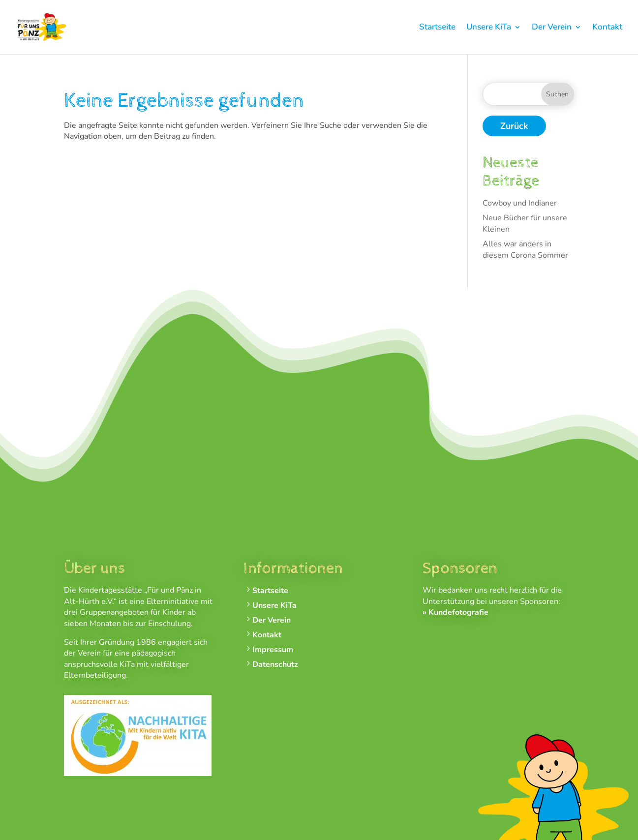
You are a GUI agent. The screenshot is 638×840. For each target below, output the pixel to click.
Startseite (437, 28)
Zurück (514, 126)
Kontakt (607, 28)
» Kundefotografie (456, 612)
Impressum (273, 650)
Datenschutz (275, 665)
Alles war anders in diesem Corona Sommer (525, 249)
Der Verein (552, 28)
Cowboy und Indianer (520, 203)
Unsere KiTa (489, 28)
